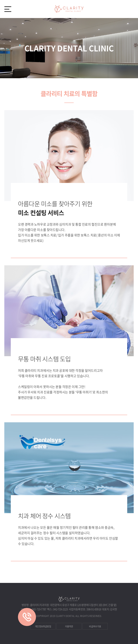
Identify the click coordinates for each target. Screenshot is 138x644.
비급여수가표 (95, 626)
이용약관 (69, 626)
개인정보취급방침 (43, 626)
